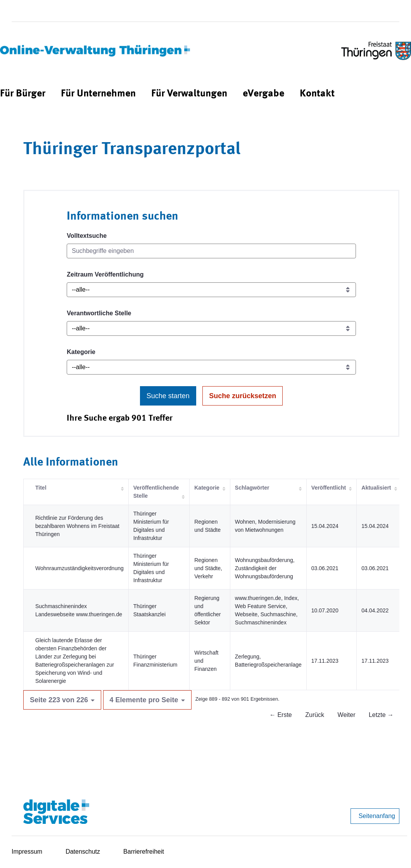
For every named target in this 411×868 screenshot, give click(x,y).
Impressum (27, 852)
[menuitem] (23, 94)
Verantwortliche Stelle (99, 313)
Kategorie (81, 352)
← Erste (281, 715)
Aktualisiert (376, 488)
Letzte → (381, 715)
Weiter (347, 715)
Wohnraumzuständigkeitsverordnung (79, 568)
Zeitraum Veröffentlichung (105, 274)
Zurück (315, 715)
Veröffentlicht (329, 488)
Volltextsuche (87, 236)
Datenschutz (83, 852)
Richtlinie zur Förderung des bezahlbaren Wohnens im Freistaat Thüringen (77, 526)
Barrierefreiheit (144, 852)
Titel (41, 488)
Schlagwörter (252, 488)
